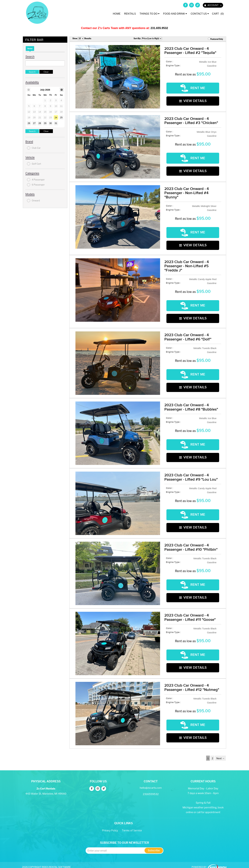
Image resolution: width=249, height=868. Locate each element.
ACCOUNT (213, 5)
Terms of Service (132, 826)
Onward (33, 201)
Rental (30, 49)
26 (29, 123)
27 (34, 123)
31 (56, 123)
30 (50, 123)
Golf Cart (34, 164)
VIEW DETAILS (193, 99)
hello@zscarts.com (151, 783)
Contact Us (200, 14)
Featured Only (216, 39)
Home (117, 14)
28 (40, 123)
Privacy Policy (110, 826)
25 (61, 117)
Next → (220, 754)
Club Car (34, 148)
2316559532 (151, 789)
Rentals (130, 14)
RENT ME (193, 88)
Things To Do (149, 14)
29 (45, 123)
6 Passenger (36, 185)
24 (56, 117)
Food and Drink (175, 14)
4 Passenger (36, 180)
